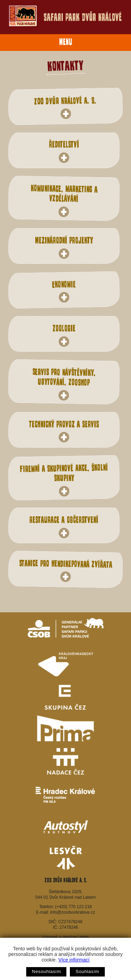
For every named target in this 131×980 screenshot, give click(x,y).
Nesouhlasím (46, 971)
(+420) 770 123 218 (74, 907)
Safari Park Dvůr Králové (65, 16)
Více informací (74, 960)
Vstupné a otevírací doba (65, 937)
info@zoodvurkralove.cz (73, 912)
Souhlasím (87, 971)
